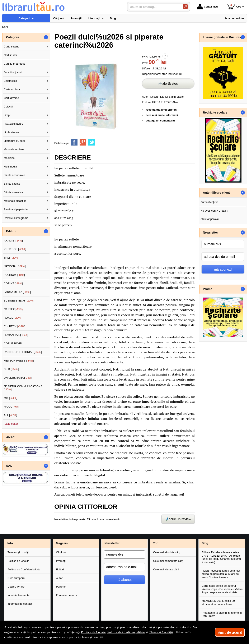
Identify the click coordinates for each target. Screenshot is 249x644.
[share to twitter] (92, 142)
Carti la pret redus (15, 64)
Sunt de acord (230, 632)
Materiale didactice (15, 201)
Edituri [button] (11, 231)
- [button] (46, 37)
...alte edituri (11, 424)
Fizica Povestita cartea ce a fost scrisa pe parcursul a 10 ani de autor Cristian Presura (221, 574)
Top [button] (156, 543)
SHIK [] (11, 369)
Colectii (8, 107)
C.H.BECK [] (15, 326)
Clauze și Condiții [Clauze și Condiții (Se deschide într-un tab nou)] (161, 632)
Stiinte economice (15, 175)
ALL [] (10, 415)
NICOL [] (11, 407)
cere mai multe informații (162, 115)
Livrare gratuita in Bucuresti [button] (223, 37)
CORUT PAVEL (13, 343)
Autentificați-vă (209, 202)
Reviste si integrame (16, 218)
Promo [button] (208, 289)
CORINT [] (13, 283)
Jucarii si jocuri (13, 72)
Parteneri (62, 587)
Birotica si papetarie (16, 209)
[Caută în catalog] (185, 7)
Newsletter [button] (210, 233)
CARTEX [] (14, 309)
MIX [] (10, 398)
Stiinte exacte (12, 184)
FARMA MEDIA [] (17, 292)
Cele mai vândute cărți (167, 552)
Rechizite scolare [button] (215, 112)
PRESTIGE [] (15, 249)
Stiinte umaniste (13, 192)
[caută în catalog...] (154, 7)
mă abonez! (223, 269)
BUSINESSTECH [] (19, 301)
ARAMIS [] (13, 241)
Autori (60, 578)
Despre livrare (16, 587)
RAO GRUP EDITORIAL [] (23, 352)
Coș (234, 7)
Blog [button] (205, 543)
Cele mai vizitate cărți (166, 569)
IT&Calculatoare (13, 124)
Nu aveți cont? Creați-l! (214, 211)
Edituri (60, 569)
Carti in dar (10, 55)
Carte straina (11, 47)
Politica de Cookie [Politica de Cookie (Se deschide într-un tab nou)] (93, 632)
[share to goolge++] (83, 142)
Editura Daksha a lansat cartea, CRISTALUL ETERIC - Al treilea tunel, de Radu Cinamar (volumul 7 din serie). (222, 557)
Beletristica (10, 81)
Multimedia (10, 167)
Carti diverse (11, 98)
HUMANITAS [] (16, 335)
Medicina (9, 158)
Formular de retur (66, 595)
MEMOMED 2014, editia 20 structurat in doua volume (218, 602)
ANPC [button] (10, 437)
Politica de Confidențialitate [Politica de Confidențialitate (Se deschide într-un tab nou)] (126, 632)
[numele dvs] (223, 244)
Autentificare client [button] (216, 193)
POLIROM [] (14, 275)
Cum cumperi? (16, 578)
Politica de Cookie (18, 561)
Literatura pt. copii (15, 141)
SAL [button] (9, 466)
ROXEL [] (13, 318)
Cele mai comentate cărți (168, 561)
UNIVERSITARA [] (18, 378)
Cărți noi (61, 552)
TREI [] (11, 258)
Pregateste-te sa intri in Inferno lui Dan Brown (222, 614)
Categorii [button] (13, 37)
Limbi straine (11, 132)
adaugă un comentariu (160, 121)
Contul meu (207, 7)
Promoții (61, 561)
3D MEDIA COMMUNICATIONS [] (23, 388)
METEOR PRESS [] (19, 361)
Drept (7, 115)
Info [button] (10, 543)
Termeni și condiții (18, 552)
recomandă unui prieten (161, 110)
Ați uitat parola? (210, 219)
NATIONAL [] (15, 266)
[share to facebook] (74, 142)
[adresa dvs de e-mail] (223, 257)
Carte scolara (12, 89)
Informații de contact (20, 604)
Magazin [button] (62, 543)
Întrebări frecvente (18, 595)
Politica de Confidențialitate (24, 569)
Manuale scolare (14, 149)
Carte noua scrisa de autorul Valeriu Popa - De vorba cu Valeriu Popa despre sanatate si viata (222, 589)
